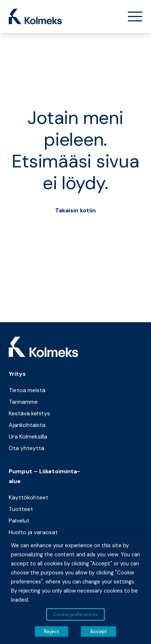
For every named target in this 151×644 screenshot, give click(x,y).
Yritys (17, 374)
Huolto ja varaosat (33, 532)
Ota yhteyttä (26, 448)
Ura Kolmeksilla (28, 437)
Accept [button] (99, 631)
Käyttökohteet (28, 497)
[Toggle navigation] (132, 16)
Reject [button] (52, 631)
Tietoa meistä (27, 390)
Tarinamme (23, 402)
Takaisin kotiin (75, 210)
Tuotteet (21, 509)
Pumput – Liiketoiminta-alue (44, 476)
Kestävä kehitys (29, 413)
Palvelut (19, 521)
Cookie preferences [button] (75, 614)
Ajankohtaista (27, 425)
